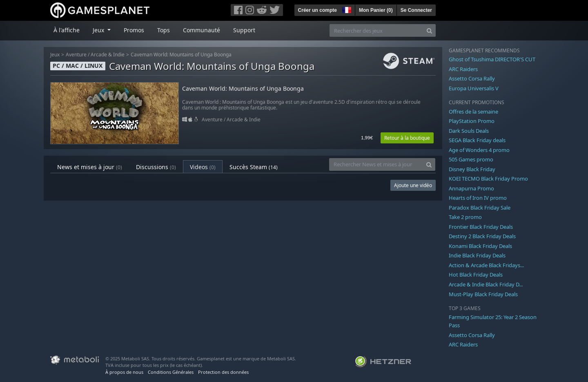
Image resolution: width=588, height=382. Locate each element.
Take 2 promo (465, 217)
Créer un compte (317, 10)
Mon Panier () (376, 10)
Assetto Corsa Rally (472, 78)
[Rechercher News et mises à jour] (376, 164)
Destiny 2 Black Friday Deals (482, 236)
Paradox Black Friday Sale (480, 208)
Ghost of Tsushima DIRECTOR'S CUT (492, 59)
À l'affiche (67, 30)
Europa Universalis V (474, 88)
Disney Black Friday (472, 169)
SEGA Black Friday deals (477, 140)
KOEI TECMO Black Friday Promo (488, 179)
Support (244, 30)
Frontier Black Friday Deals (481, 227)
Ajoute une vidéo (413, 185)
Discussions (156, 167)
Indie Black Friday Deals (477, 255)
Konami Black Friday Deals (480, 246)
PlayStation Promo (472, 121)
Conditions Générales (171, 372)
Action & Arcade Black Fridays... (486, 265)
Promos (134, 30)
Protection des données (223, 372)
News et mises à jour (90, 167)
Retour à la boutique (407, 138)
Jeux (55, 55)
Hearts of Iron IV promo (478, 198)
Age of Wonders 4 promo (479, 150)
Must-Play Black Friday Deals (483, 294)
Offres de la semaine (473, 112)
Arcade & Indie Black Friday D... (486, 284)
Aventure (76, 55)
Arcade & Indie (108, 55)
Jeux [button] (99, 30)
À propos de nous (124, 372)
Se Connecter (416, 10)
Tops (164, 30)
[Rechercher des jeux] (376, 30)
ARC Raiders (463, 69)
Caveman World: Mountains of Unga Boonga (181, 55)
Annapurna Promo (471, 188)
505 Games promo (471, 159)
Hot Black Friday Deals (476, 275)
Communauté (202, 30)
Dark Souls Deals (469, 131)
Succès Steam (254, 167)
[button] (346, 9)
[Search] (429, 30)
